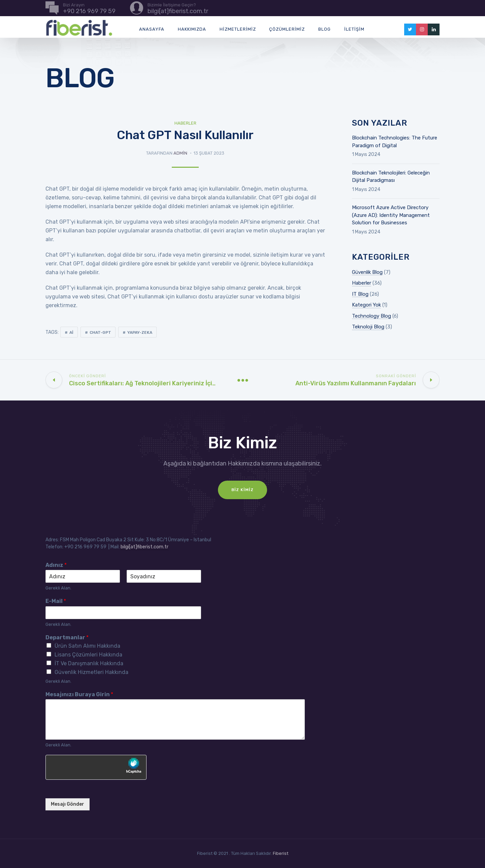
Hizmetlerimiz (238, 29)
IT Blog (360, 294)
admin (180, 153)
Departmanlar (67, 637)
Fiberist (281, 853)
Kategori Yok (366, 305)
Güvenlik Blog (367, 272)
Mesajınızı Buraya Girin (79, 694)
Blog (325, 29)
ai (71, 332)
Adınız (56, 565)
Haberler (185, 123)
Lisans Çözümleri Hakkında (88, 655)
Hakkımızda (192, 29)
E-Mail (56, 601)
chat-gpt (100, 332)
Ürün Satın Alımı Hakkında (87, 646)
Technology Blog (371, 316)
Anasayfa (152, 29)
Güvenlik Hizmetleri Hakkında (91, 672)
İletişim (354, 29)
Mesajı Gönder (68, 804)
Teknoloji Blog (368, 327)
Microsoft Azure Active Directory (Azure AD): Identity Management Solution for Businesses (391, 215)
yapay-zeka (140, 332)
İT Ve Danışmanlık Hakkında (89, 663)
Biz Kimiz (243, 490)
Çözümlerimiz (287, 29)
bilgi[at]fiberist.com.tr (144, 547)
